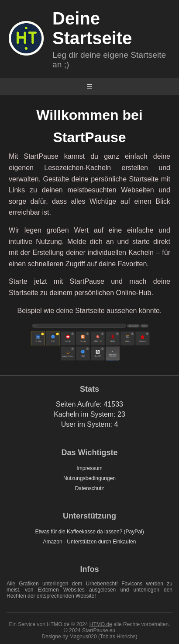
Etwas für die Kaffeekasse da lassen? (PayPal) (89, 532)
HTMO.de (101, 624)
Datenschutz (90, 488)
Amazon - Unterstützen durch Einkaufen (90, 542)
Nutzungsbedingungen (89, 478)
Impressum (89, 468)
